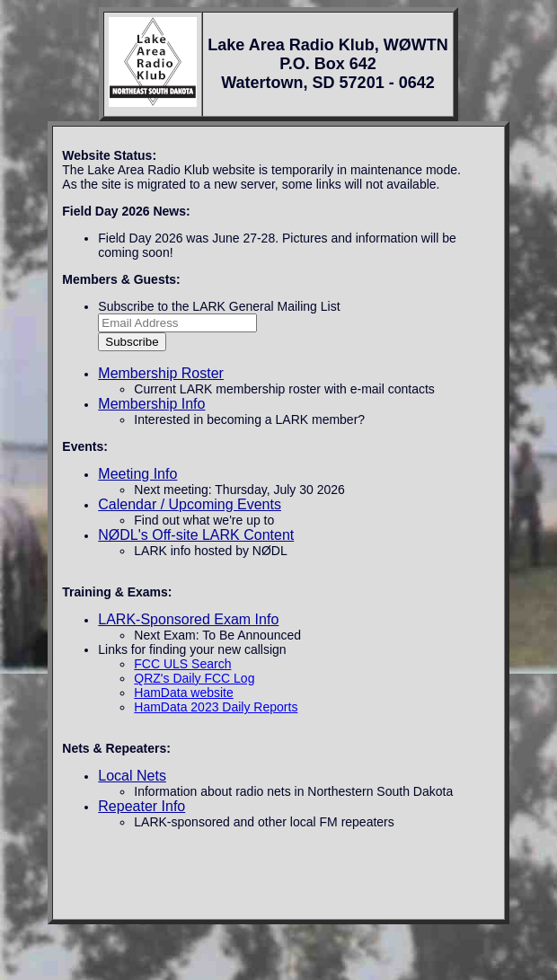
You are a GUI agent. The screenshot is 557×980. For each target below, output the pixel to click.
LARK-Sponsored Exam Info (188, 619)
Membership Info (151, 404)
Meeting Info (137, 474)
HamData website (184, 693)
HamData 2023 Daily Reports (216, 707)
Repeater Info (141, 806)
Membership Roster (161, 373)
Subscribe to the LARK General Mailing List (219, 306)
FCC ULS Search (182, 664)
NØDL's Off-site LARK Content (196, 535)
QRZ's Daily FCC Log (194, 678)
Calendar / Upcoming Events (190, 504)
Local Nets (132, 776)
